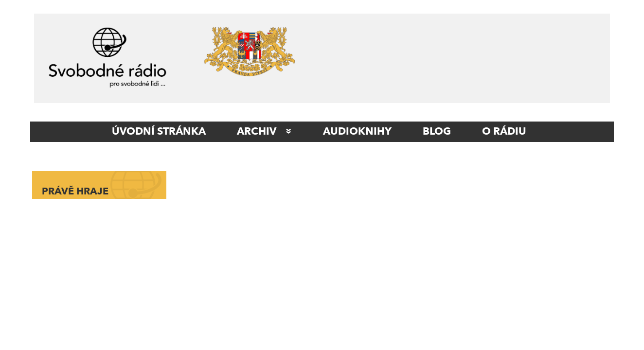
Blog (437, 132)
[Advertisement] (459, 61)
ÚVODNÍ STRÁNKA (159, 132)
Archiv (257, 132)
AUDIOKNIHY (357, 132)
